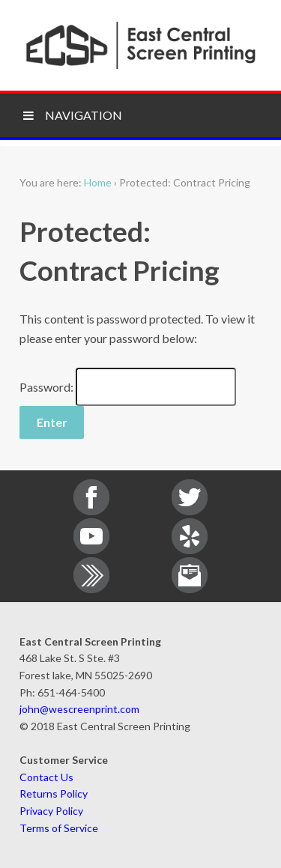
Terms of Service (59, 828)
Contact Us (46, 777)
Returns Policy (54, 793)
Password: (128, 387)
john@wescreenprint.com (79, 709)
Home (98, 182)
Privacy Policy (51, 811)
